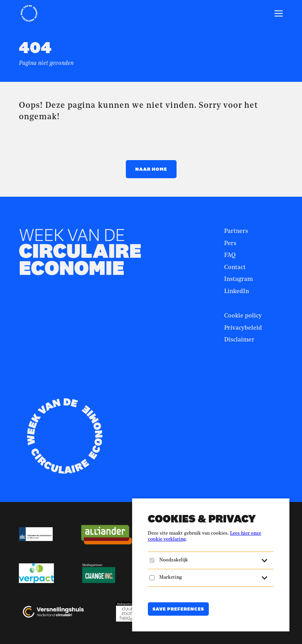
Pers (230, 244)
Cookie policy (243, 316)
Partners (236, 232)
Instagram (238, 280)
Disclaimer (239, 340)
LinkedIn (237, 292)
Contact (235, 268)
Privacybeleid (243, 328)
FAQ (230, 256)
